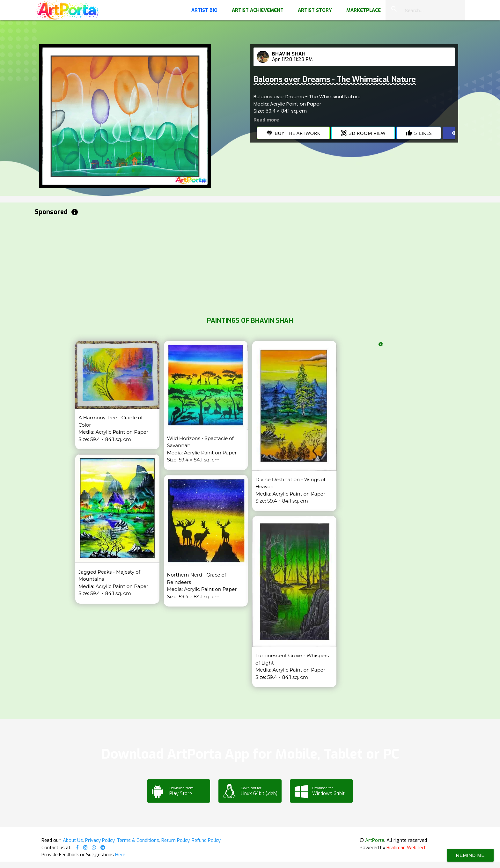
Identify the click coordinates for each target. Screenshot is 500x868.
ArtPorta (375, 840)
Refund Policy (206, 840)
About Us (73, 840)
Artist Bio (204, 10)
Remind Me (470, 855)
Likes (419, 133)
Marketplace (364, 10)
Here (120, 855)
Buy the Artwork (293, 133)
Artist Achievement (258, 10)
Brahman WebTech (407, 848)
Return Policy (175, 840)
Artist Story (315, 10)
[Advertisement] (226, 265)
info (75, 212)
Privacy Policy (100, 840)
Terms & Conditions (138, 840)
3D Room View (363, 133)
